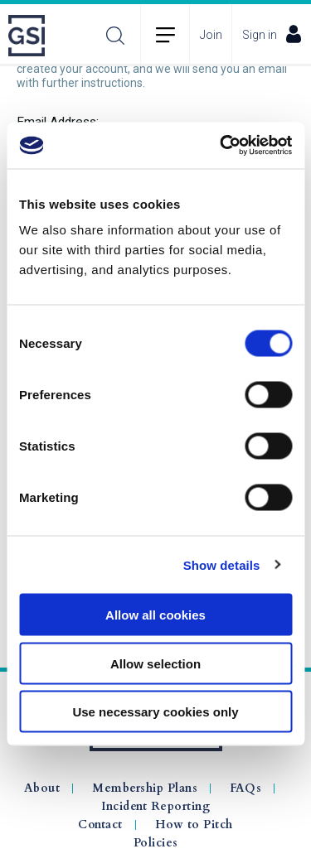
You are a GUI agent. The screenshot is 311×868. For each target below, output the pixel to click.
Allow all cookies (155, 615)
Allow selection (155, 663)
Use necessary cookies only (155, 712)
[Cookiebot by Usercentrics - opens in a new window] (221, 146)
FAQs (245, 788)
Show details (222, 564)
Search (115, 35)
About (42, 788)
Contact (100, 825)
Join (211, 35)
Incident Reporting (155, 807)
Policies (156, 843)
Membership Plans (145, 788)
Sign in (272, 34)
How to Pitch (194, 825)
